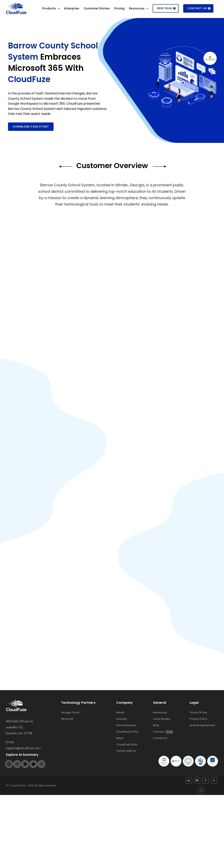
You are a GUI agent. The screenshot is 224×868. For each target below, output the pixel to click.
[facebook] (200, 793)
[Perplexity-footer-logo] (17, 773)
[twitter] (204, 793)
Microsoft (67, 730)
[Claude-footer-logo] (25, 773)
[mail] (208, 793)
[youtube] (196, 793)
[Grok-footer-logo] (41, 773)
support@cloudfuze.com (23, 760)
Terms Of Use (198, 724)
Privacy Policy (198, 730)
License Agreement (202, 736)
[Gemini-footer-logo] (33, 773)
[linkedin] (192, 793)
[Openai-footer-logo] (9, 773)
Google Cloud (70, 724)
